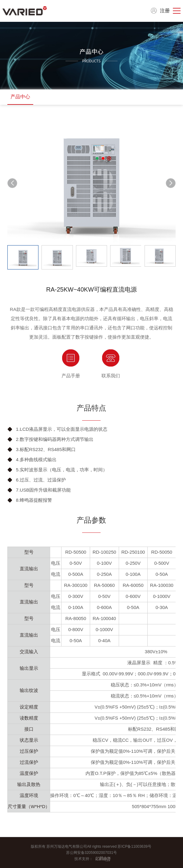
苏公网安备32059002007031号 (91, 853)
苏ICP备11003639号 (135, 846)
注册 (165, 11)
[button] (171, 183)
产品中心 (20, 97)
